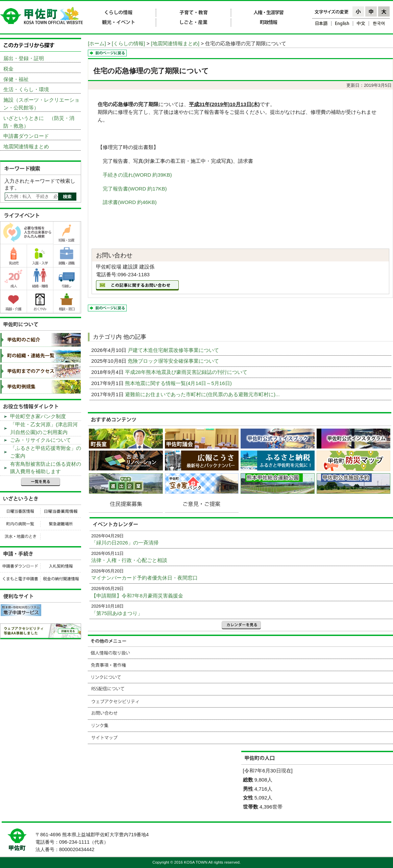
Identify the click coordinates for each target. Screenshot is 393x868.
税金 (8, 69)
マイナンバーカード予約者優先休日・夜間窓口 (144, 578)
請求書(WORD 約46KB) (130, 202)
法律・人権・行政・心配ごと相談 (129, 560)
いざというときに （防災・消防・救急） (39, 122)
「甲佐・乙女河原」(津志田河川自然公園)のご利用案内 (44, 428)
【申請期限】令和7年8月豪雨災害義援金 (137, 596)
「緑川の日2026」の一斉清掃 (125, 543)
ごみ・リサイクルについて (41, 440)
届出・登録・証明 (24, 58)
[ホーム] (97, 43)
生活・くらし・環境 (26, 89)
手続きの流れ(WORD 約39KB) (137, 175)
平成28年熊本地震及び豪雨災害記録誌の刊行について (187, 372)
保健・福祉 (16, 79)
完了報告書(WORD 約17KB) (135, 189)
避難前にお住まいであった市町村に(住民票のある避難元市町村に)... (203, 394)
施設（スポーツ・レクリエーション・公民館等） (41, 104)
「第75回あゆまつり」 (117, 613)
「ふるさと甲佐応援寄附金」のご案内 (46, 452)
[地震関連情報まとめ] (175, 43)
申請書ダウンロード (26, 136)
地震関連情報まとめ (26, 146)
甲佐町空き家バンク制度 (38, 416)
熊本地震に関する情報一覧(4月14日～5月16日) (179, 383)
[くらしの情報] (128, 43)
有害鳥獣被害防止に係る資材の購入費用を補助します (46, 468)
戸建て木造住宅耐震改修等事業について (174, 350)
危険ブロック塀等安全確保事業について (174, 361)
